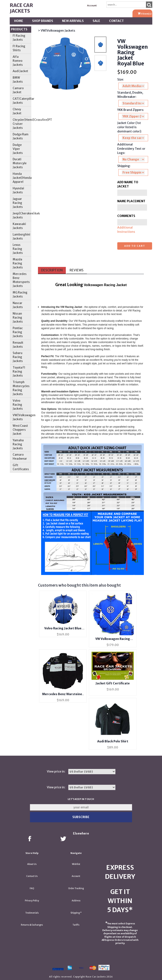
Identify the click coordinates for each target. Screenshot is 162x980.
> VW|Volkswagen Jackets (57, 31)
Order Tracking (76, 888)
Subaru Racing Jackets (18, 357)
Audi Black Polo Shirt (113, 741)
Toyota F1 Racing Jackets (19, 372)
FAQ (32, 888)
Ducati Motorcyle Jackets (20, 163)
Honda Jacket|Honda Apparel (22, 178)
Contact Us (32, 876)
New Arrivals (73, 21)
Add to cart (135, 246)
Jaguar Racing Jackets (18, 203)
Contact (116, 21)
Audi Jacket (20, 71)
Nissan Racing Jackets (18, 318)
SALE (96, 21)
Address (76, 901)
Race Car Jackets (21, 8)
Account (92, 5)
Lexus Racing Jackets (18, 249)
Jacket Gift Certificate (113, 683)
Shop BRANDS (43, 21)
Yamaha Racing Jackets (18, 444)
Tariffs (76, 925)
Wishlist (76, 864)
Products (19, 29)
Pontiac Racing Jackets (18, 332)
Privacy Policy (32, 901)
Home (19, 21)
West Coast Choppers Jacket (20, 430)
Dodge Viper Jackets (18, 149)
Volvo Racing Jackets (18, 405)
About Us (32, 864)
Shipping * (76, 913)
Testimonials (32, 913)
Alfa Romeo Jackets (18, 61)
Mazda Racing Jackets (18, 263)
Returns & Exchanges (32, 925)
